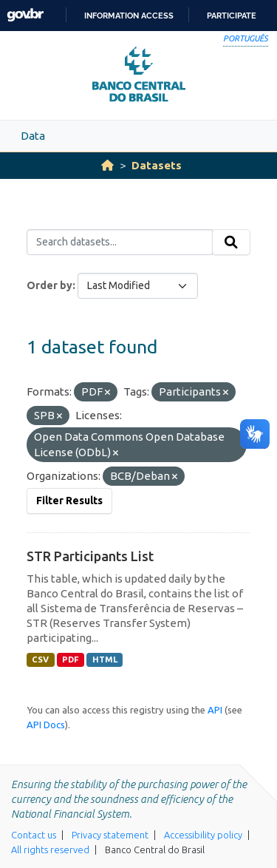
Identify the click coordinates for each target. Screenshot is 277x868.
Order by (49, 285)
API (215, 710)
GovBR (25, 15)
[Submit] (231, 243)
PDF (71, 660)
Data (33, 136)
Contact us (34, 835)
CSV (40, 660)
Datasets (157, 165)
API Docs (46, 725)
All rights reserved (50, 850)
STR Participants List (90, 556)
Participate (232, 16)
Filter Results (69, 501)
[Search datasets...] (120, 243)
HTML (105, 660)
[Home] (107, 165)
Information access (129, 16)
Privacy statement (110, 835)
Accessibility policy (203, 835)
